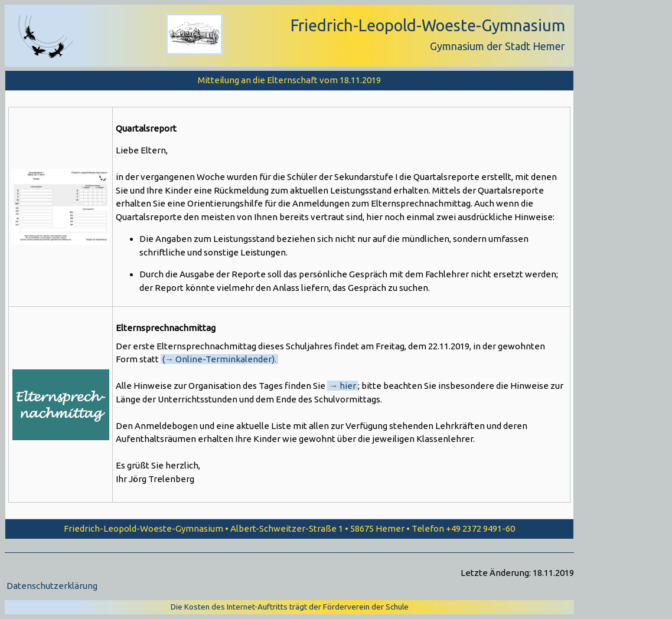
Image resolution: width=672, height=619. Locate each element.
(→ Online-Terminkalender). (219, 359)
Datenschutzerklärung (52, 586)
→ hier (342, 386)
